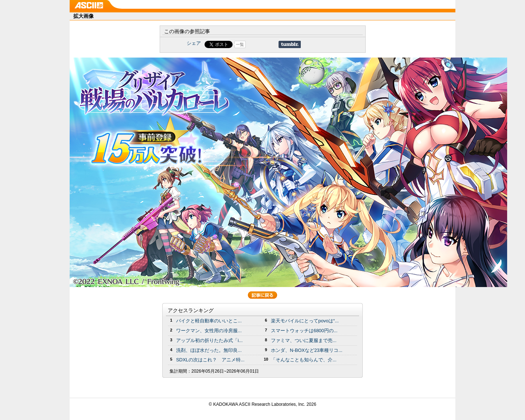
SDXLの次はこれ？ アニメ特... (210, 360)
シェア (194, 43)
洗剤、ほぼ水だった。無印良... (209, 350)
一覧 (240, 44)
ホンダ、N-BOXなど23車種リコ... (307, 350)
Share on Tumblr (290, 44)
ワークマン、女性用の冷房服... (209, 331)
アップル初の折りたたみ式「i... (209, 340)
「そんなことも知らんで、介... (304, 360)
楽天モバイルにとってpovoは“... (305, 321)
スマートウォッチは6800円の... (304, 331)
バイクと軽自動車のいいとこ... (209, 321)
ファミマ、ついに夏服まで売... (304, 340)
